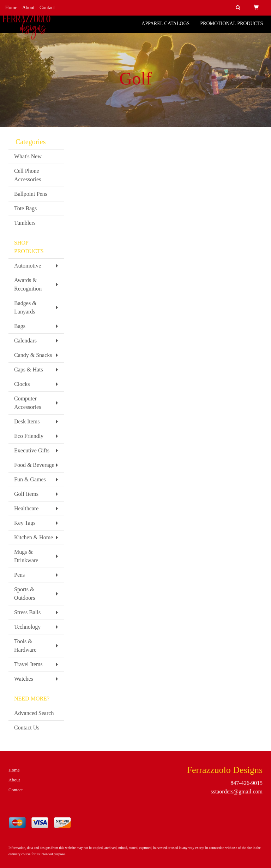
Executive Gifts (32, 450)
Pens (19, 575)
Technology (27, 627)
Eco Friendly (29, 436)
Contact (47, 8)
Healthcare (26, 508)
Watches (24, 679)
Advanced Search (34, 713)
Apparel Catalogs (165, 28)
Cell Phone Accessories (28, 175)
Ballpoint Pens (31, 194)
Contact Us (27, 728)
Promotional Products (231, 28)
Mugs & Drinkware (26, 556)
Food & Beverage (34, 465)
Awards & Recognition (28, 284)
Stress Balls (27, 612)
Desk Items (27, 421)
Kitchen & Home (34, 537)
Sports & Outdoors (25, 594)
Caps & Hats (29, 370)
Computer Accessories (28, 403)
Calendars (25, 341)
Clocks (22, 384)
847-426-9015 (246, 783)
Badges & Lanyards (25, 307)
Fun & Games (30, 479)
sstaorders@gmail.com (237, 791)
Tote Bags (25, 208)
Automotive (28, 266)
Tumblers (25, 223)
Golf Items (26, 494)
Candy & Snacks (33, 355)
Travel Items (28, 664)
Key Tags (25, 523)
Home (11, 8)
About (28, 8)
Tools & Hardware (25, 646)
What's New (28, 156)
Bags (20, 326)
